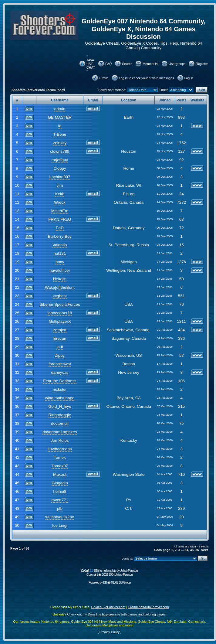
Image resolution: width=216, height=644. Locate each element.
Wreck (60, 202)
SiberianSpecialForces (60, 304)
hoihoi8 (60, 491)
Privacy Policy (110, 632)
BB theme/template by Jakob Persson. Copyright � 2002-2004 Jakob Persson (109, 572)
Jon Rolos (60, 440)
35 (192, 550)
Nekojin (60, 279)
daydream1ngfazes (60, 432)
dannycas (60, 372)
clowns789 (60, 151)
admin (60, 109)
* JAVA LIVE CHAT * (91, 64)
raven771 (60, 500)
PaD (60, 228)
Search (127, 64)
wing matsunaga (60, 398)
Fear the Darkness (60, 381)
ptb (60, 508)
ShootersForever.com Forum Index (38, 90)
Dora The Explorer (101, 614)
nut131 (60, 253)
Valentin (60, 245)
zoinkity (60, 143)
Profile (104, 78)
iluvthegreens (60, 449)
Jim (60, 185)
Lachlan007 (60, 177)
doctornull (60, 423)
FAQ (108, 64)
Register (202, 64)
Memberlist (150, 64)
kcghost (60, 296)
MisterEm (60, 211)
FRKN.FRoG (60, 219)
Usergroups (177, 64)
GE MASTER (60, 117)
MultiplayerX (60, 321)
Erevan (60, 338)
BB (105, 582)
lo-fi (60, 347)
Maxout (60, 474)
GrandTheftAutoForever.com (148, 607)
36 (197, 550)
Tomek (60, 457)
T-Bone (60, 134)
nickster (60, 389)
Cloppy (60, 168)
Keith (60, 194)
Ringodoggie (60, 415)
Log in (189, 78)
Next (204, 550)
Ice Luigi (60, 525)
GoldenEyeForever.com (108, 607)
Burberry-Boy (60, 236)
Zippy (60, 355)
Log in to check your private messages (147, 78)
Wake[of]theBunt (60, 287)
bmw (60, 262)
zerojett (60, 330)
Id (60, 126)
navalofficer (60, 270)
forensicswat (60, 364)
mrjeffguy (60, 160)
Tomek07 (60, 466)
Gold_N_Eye (60, 406)
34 (187, 550)
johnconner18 (60, 313)
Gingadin (60, 483)
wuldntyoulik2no (60, 517)
